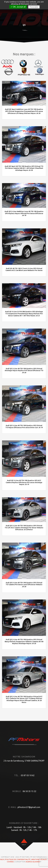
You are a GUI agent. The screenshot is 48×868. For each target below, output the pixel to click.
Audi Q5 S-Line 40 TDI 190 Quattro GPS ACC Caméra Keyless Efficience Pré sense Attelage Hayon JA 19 (24, 482)
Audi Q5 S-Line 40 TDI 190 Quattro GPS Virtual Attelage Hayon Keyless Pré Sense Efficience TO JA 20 (24, 371)
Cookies (10, 862)
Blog (2, 859)
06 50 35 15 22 (29, 791)
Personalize (34, 7)
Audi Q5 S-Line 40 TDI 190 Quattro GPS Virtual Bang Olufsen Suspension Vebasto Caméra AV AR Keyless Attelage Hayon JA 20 (24, 641)
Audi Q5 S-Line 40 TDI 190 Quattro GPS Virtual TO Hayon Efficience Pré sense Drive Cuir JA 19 (24, 426)
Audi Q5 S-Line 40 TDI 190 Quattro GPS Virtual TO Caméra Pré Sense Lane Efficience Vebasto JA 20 (24, 585)
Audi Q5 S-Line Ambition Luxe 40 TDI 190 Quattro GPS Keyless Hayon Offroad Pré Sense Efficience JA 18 (24, 213)
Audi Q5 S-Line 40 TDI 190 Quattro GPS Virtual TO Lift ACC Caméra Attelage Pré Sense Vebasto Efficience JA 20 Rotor (24, 528)
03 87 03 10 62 (28, 775)
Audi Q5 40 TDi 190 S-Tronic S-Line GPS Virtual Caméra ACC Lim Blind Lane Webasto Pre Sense (24, 269)
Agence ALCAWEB (33, 862)
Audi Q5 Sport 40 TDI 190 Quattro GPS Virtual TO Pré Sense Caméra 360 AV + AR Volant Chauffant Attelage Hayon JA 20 (24, 168)
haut (24, 845)
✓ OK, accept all (18, 7)
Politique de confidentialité (18, 859)
